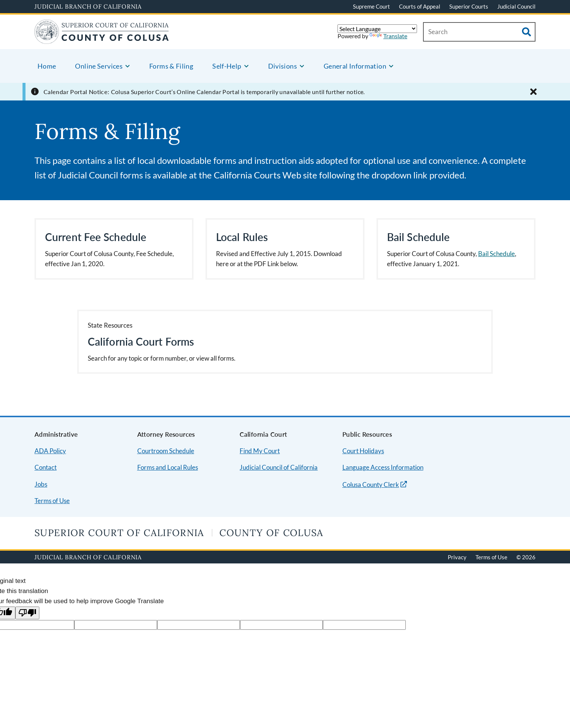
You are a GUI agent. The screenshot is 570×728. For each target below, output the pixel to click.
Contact (46, 467)
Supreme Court (371, 6)
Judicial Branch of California (88, 6)
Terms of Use (52, 501)
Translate (388, 36)
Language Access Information (383, 467)
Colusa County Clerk (371, 485)
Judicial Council (516, 6)
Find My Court (260, 451)
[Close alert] (533, 92)
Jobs (41, 484)
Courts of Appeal (420, 6)
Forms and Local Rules (168, 467)
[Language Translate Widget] (377, 29)
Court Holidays (363, 451)
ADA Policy (50, 451)
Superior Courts (469, 6)
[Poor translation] (27, 613)
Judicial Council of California (279, 467)
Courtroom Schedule (166, 451)
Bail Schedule (496, 254)
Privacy (457, 557)
